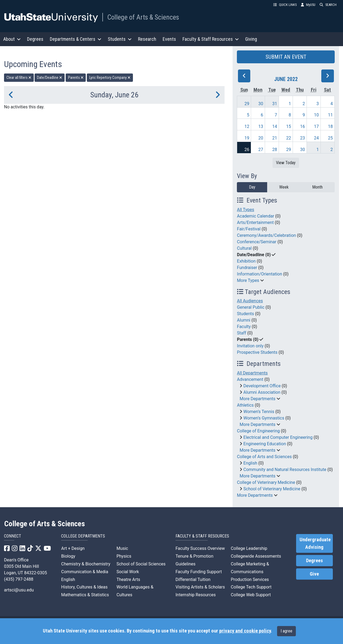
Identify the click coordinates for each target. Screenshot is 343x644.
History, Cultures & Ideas (84, 587)
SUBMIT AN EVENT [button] (286, 57)
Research (147, 39)
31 (275, 104)
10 (316, 115)
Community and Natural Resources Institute (285, 470)
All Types (245, 210)
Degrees (35, 39)
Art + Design (73, 548)
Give (314, 574)
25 (330, 138)
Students (245, 314)
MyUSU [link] (308, 5)
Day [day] (252, 187)
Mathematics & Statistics (85, 595)
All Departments (252, 373)
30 (261, 104)
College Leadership (249, 548)
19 (247, 138)
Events (169, 39)
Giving (251, 39)
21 (275, 138)
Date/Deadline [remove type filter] (50, 78)
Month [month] (317, 187)
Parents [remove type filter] (76, 78)
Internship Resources (196, 595)
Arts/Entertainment (255, 222)
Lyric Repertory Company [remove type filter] (110, 78)
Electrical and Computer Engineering (278, 437)
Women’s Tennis (259, 412)
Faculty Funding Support (199, 572)
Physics (124, 556)
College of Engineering (258, 431)
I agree (286, 631)
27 (261, 150)
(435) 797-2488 (19, 579)
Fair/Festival (249, 229)
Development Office (262, 386)
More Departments (257, 399)
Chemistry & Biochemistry (86, 564)
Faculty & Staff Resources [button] (211, 39)
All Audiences (250, 301)
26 (247, 150)
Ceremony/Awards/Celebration (266, 235)
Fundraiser (247, 268)
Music (122, 548)
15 (289, 126)
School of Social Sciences (141, 564)
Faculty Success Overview (200, 548)
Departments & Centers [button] (76, 39)
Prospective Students (257, 352)
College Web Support (251, 595)
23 (303, 138)
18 (330, 126)
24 (316, 138)
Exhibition (246, 261)
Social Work (128, 572)
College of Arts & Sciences (143, 17)
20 (261, 138)
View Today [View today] (286, 163)
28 (275, 150)
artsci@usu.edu (19, 590)
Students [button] (120, 39)
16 (303, 126)
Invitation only (250, 346)
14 (275, 126)
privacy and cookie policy (245, 631)
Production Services (250, 579)
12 (247, 126)
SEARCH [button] (328, 5)
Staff (242, 333)
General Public (251, 307)
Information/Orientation (259, 274)
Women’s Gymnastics (264, 418)
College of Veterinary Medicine (266, 482)
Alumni (244, 320)
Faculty (244, 327)
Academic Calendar (256, 216)
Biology (68, 556)
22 (289, 138)
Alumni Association (262, 392)
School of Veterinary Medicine (272, 489)
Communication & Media (85, 572)
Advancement (250, 379)
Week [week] (284, 187)
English (250, 463)
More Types (248, 280)
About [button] (12, 39)
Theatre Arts (128, 579)
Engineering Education (265, 444)
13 (261, 126)
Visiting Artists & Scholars (200, 587)
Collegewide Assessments (256, 556)
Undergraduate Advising (315, 543)
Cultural (244, 248)
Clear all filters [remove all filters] (19, 78)
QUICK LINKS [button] (285, 5)
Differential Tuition (193, 579)
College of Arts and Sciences (264, 457)
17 (316, 126)
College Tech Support (251, 587)
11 (330, 115)
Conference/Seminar (257, 242)
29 (247, 104)
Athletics (245, 405)
